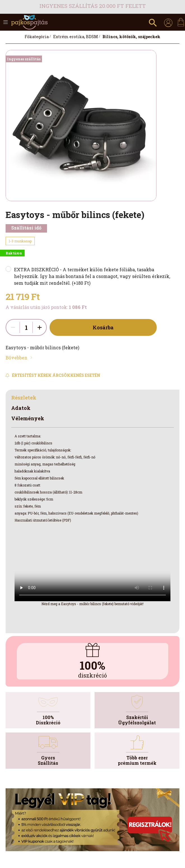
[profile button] (168, 22)
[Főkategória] (37, 37)
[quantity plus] (39, 327)
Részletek (24, 398)
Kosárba (103, 327)
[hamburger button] (6, 22)
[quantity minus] (13, 327)
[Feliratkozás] (53, 375)
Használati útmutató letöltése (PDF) (43, 520)
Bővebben (17, 358)
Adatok (21, 408)
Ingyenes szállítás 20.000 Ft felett (93, 6)
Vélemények (28, 418)
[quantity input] (26, 327)
